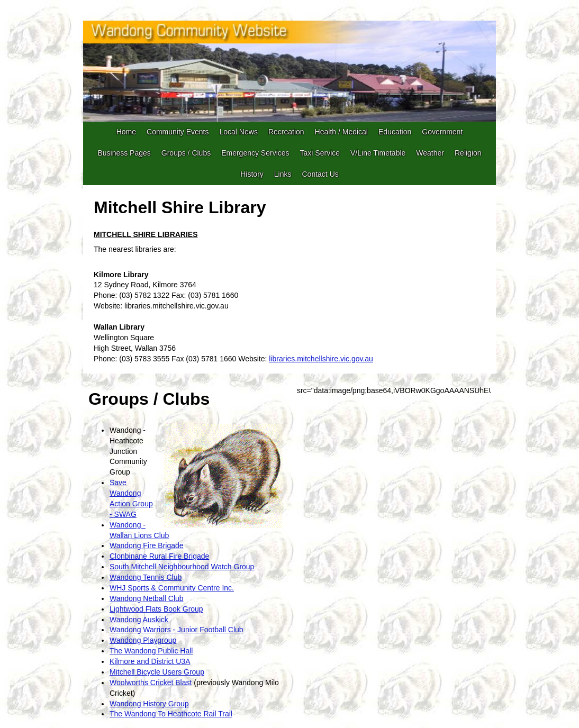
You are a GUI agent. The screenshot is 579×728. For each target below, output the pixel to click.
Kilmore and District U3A (150, 661)
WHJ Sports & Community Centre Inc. (172, 588)
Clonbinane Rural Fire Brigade (159, 556)
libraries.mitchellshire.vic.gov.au (321, 359)
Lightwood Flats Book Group (156, 609)
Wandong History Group (149, 704)
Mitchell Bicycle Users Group (157, 672)
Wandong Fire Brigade (147, 545)
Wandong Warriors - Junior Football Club (177, 630)
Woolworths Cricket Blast (151, 683)
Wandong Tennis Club (146, 577)
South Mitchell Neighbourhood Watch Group (182, 567)
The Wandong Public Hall (151, 651)
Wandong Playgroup (143, 640)
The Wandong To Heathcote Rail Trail (171, 714)
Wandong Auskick (139, 620)
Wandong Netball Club (147, 598)
